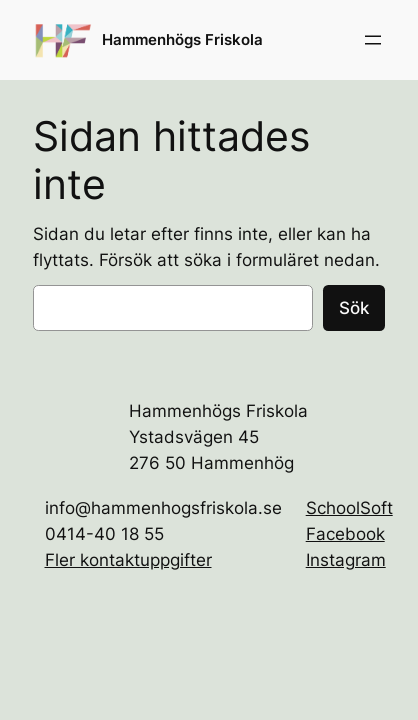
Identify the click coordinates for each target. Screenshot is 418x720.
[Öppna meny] (373, 40)
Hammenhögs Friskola (182, 40)
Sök (354, 308)
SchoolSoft (349, 508)
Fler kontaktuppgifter (128, 560)
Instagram (346, 560)
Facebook (345, 534)
